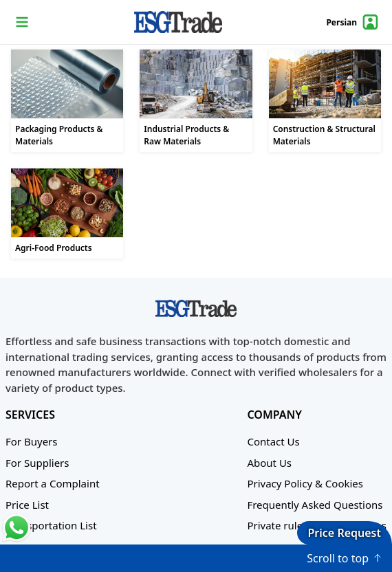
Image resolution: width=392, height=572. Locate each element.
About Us (269, 463)
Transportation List (51, 525)
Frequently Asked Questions (315, 505)
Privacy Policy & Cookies (305, 483)
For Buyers (31, 441)
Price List (27, 505)
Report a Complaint (53, 483)
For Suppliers (37, 463)
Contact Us (273, 441)
